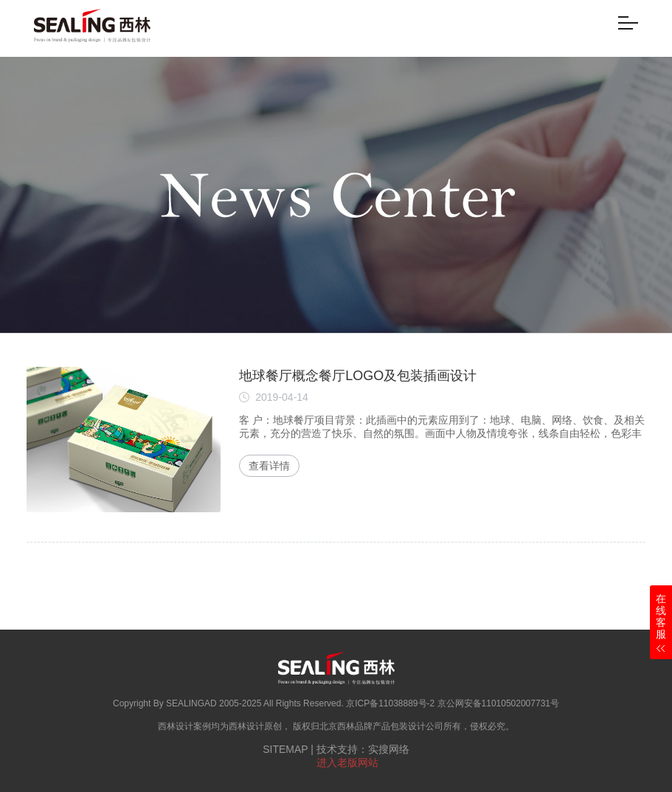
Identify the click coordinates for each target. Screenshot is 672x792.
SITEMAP (285, 749)
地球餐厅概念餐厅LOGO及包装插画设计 (358, 376)
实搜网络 (389, 749)
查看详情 (269, 466)
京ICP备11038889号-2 (390, 703)
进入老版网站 (347, 762)
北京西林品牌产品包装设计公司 (381, 726)
